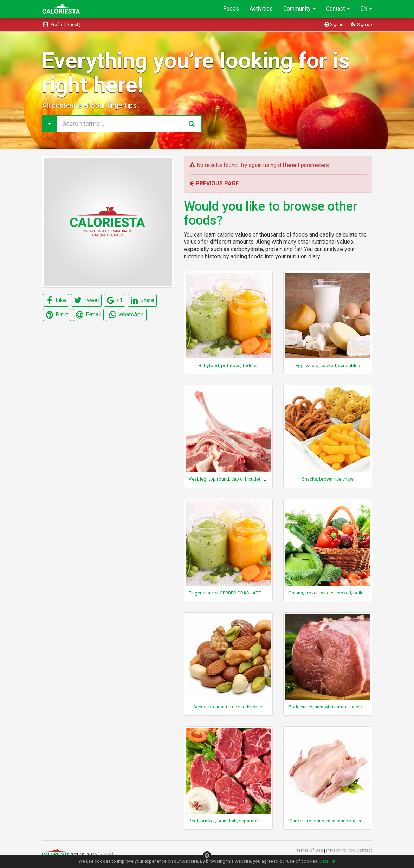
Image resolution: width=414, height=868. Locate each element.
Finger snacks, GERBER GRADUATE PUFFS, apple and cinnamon (254, 593)
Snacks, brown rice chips (328, 479)
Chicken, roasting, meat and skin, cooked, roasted (340, 821)
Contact (338, 9)
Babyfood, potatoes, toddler (228, 365)
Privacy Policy (340, 850)
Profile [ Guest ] (61, 24)
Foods (231, 9)
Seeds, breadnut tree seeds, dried (228, 707)
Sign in (334, 24)
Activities (261, 9)
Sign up (361, 24)
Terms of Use (310, 850)
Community (299, 9)
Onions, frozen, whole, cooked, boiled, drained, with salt (346, 593)
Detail (328, 861)
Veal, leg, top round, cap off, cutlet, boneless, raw (240, 479)
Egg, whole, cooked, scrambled (328, 365)
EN (366, 9)
